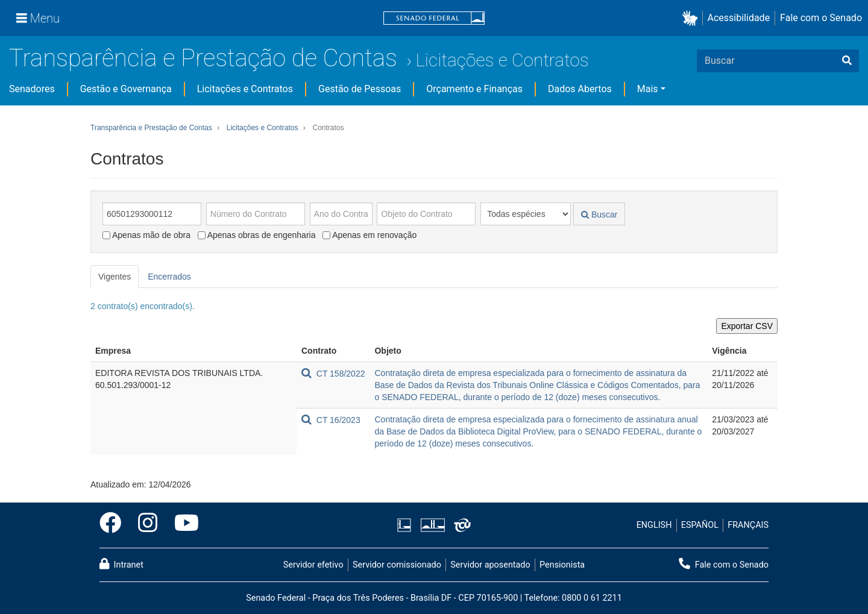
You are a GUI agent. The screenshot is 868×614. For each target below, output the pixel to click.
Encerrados (169, 277)
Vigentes (115, 277)
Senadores (32, 89)
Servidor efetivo (313, 565)
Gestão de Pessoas (360, 89)
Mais (648, 89)
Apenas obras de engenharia (257, 235)
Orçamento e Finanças (474, 89)
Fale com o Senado (821, 18)
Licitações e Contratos (502, 60)
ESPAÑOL (700, 525)
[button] (692, 18)
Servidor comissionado (397, 565)
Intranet (121, 564)
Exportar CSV (747, 326)
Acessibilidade (739, 18)
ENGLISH (654, 525)
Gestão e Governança (126, 89)
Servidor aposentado (490, 565)
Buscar (599, 215)
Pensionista (562, 565)
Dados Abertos (580, 89)
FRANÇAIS (748, 525)
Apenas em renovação (370, 235)
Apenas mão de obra (146, 235)
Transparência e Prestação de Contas (203, 58)
